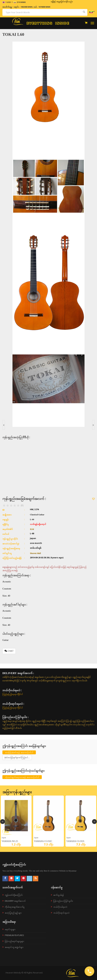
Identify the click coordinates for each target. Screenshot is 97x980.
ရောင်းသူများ (10, 929)
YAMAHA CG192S (75, 841)
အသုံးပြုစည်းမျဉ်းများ (13, 913)
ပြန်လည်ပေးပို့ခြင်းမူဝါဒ (63, 901)
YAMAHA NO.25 (10, 841)
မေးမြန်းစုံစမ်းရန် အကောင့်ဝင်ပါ (19, 752)
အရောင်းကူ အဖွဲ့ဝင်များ (14, 947)
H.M (32, 529)
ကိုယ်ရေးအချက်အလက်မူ (15, 907)
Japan (36, 838)
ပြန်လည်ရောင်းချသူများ (14, 941)
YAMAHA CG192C (43, 841)
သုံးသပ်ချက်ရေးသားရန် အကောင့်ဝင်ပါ (22, 777)
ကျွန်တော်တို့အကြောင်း (14, 895)
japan (4, 838)
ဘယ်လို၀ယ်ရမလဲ (60, 907)
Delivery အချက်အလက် (15, 901)
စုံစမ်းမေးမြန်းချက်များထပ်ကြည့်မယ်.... (17, 757)
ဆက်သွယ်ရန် (59, 895)
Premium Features (14, 935)
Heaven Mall (35, 553)
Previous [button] (3, 822)
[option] (16, 821)
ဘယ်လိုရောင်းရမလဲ (61, 913)
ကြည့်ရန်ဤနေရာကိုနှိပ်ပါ (13, 694)
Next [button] (94, 822)
